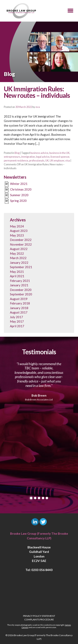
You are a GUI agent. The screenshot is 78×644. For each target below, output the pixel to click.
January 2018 (19, 308)
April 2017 (17, 326)
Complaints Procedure (39, 620)
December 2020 (21, 290)
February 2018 (20, 303)
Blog (17, 153)
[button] (70, 11)
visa (68, 160)
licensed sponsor (60, 157)
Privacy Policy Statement (39, 616)
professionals (37, 160)
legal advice (43, 157)
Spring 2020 (15, 201)
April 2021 (17, 276)
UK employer (57, 160)
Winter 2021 (16, 184)
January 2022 (19, 263)
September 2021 (21, 267)
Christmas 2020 (18, 190)
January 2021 (19, 285)
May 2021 (17, 272)
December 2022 (21, 240)
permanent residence (16, 160)
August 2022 (19, 249)
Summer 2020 (16, 195)
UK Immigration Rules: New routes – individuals (37, 92)
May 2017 (17, 321)
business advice (39, 153)
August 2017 (19, 312)
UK (47, 160)
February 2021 (20, 281)
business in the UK (59, 153)
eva (38, 107)
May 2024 (17, 226)
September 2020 (21, 294)
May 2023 (17, 235)
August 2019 (19, 299)
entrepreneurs (12, 157)
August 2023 (19, 231)
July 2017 (16, 317)
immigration (28, 157)
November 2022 (21, 244)
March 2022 (18, 258)
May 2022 (17, 253)
